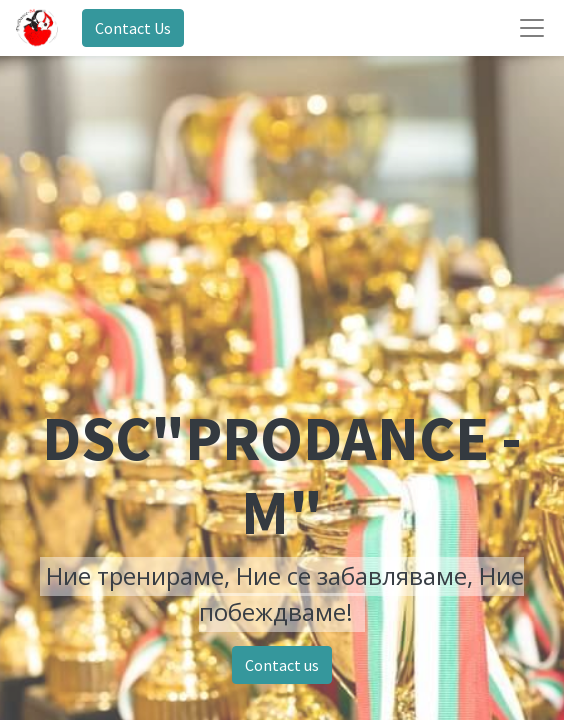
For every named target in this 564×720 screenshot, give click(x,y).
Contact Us (133, 28)
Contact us (282, 665)
